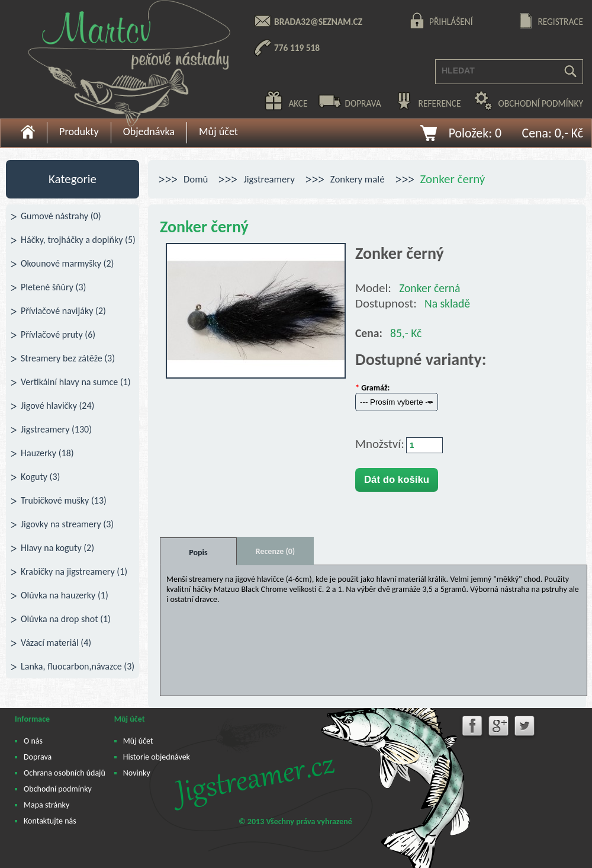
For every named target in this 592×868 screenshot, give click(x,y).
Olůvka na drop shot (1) (66, 619)
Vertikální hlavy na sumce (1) (76, 382)
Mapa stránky (46, 805)
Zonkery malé (358, 179)
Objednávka (149, 132)
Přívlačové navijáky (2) (63, 311)
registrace (560, 22)
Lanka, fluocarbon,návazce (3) (78, 666)
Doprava (38, 757)
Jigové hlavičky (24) (57, 406)
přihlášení (451, 22)
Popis (198, 552)
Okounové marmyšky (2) (67, 263)
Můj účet (218, 132)
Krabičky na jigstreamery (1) (74, 571)
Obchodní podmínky (58, 789)
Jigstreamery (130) (56, 429)
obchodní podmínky (541, 103)
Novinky (137, 773)
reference (440, 103)
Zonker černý (453, 179)
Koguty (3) (40, 477)
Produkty (79, 132)
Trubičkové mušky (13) (64, 500)
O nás (33, 741)
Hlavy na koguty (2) (57, 548)
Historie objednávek (157, 757)
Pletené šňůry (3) (53, 287)
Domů (196, 179)
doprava (363, 103)
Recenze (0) (275, 551)
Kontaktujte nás (50, 821)
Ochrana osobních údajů (65, 773)
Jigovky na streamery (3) (67, 524)
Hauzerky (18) (47, 453)
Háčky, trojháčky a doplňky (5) (78, 240)
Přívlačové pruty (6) (58, 334)
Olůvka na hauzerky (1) (65, 595)
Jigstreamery (269, 179)
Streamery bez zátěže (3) (68, 358)
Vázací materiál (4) (56, 643)
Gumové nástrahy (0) (61, 216)
